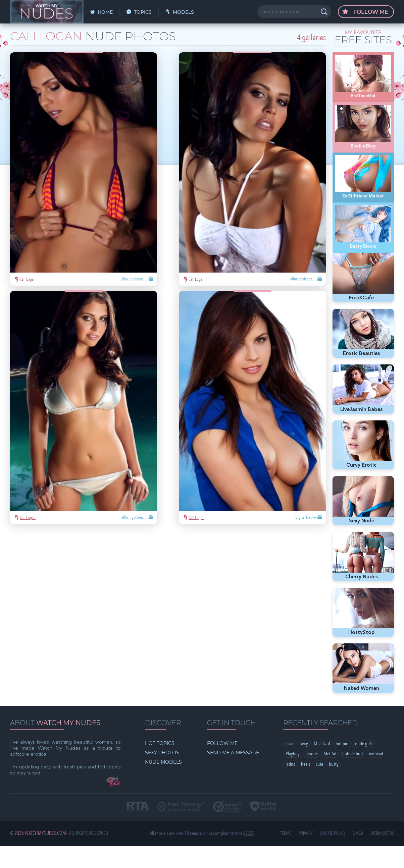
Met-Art (330, 776)
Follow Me (365, 12)
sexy (304, 766)
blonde (312, 776)
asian (290, 766)
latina (290, 787)
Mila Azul (322, 766)
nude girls (364, 766)
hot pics (342, 766)
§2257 (249, 855)
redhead (376, 776)
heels (306, 787)
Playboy (293, 776)
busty (334, 787)
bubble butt (353, 776)
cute (319, 787)
